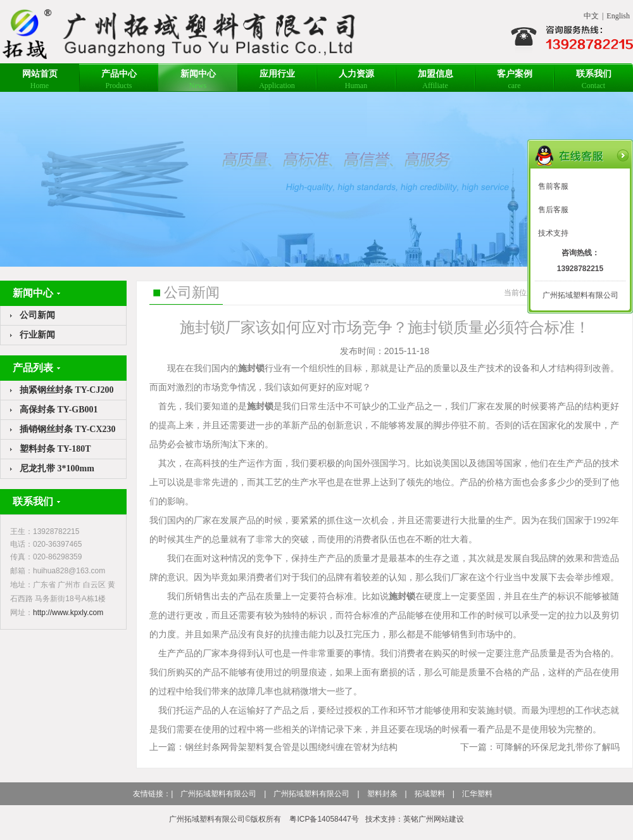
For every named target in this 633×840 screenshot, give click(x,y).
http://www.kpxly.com (68, 613)
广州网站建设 (441, 819)
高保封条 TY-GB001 (59, 410)
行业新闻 (37, 335)
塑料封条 (382, 794)
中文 (591, 16)
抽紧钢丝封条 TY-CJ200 (66, 390)
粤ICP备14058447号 (324, 819)
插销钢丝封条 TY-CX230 (68, 429)
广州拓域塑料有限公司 (218, 794)
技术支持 (553, 233)
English (618, 16)
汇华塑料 (477, 794)
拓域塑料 (430, 794)
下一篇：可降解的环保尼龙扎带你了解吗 (540, 747)
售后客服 (553, 210)
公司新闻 (37, 315)
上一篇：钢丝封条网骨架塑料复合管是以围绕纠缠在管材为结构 (273, 747)
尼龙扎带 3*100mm (57, 468)
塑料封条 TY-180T (55, 449)
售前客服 (553, 186)
